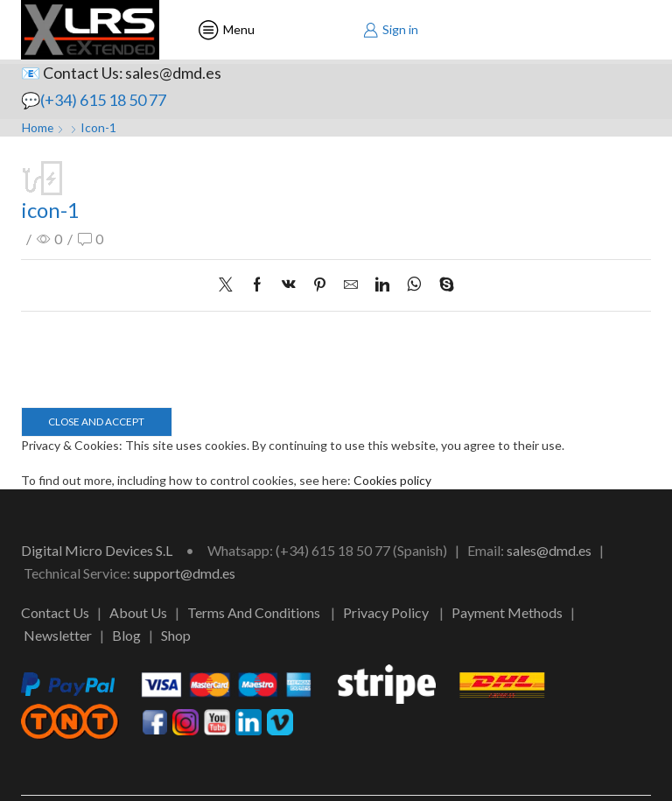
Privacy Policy (386, 613)
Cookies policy (393, 481)
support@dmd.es (184, 573)
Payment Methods (507, 613)
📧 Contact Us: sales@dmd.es (122, 73)
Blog (126, 635)
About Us (138, 613)
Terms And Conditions (254, 613)
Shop (176, 635)
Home (38, 127)
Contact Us (55, 613)
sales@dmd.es (549, 551)
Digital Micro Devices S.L (97, 551)
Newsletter (58, 635)
